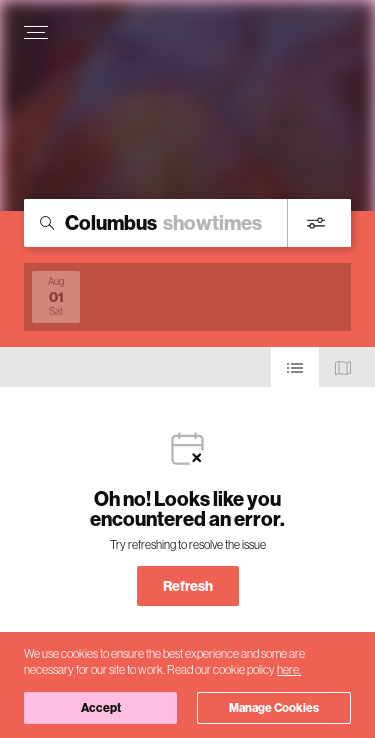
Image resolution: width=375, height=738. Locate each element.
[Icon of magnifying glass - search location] (47, 223)
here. (289, 669)
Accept (101, 707)
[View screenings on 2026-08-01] (56, 297)
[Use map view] (343, 367)
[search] (187, 223)
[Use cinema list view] (295, 367)
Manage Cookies (274, 707)
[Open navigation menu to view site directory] (36, 32)
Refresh (188, 586)
